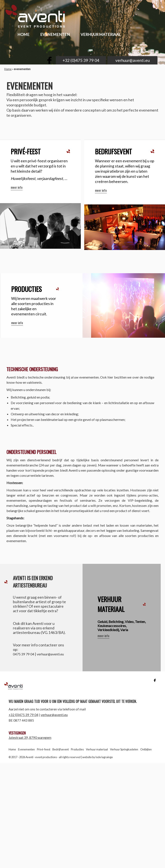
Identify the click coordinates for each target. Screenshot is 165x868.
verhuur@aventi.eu (133, 60)
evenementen (55, 35)
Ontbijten (146, 749)
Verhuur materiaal (101, 35)
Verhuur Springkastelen (124, 749)
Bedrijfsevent (61, 749)
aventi (38, 17)
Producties (77, 749)
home (23, 35)
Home (8, 69)
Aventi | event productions (34, 686)
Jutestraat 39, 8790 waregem (30, 738)
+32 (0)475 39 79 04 (81, 60)
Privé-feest (44, 749)
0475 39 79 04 (24, 654)
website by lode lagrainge (98, 757)
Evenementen (26, 749)
